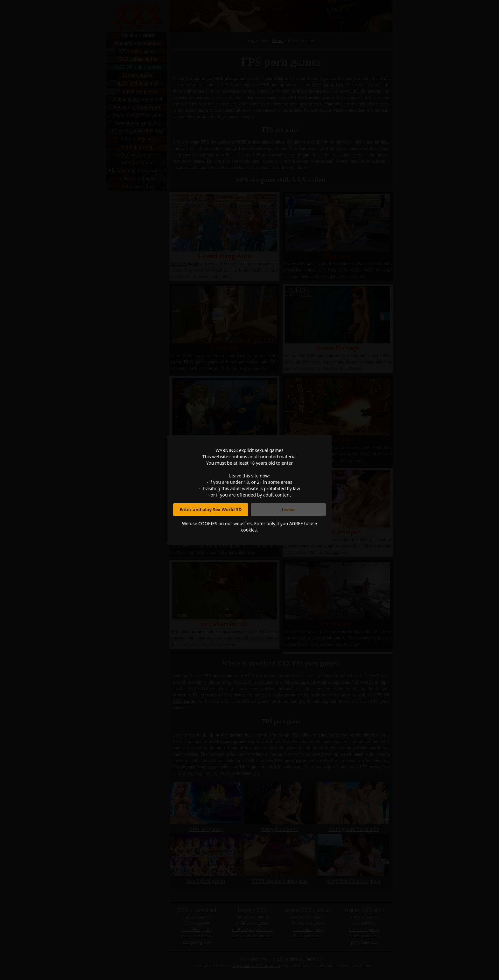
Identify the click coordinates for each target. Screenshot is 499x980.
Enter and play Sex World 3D (211, 509)
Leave (288, 509)
